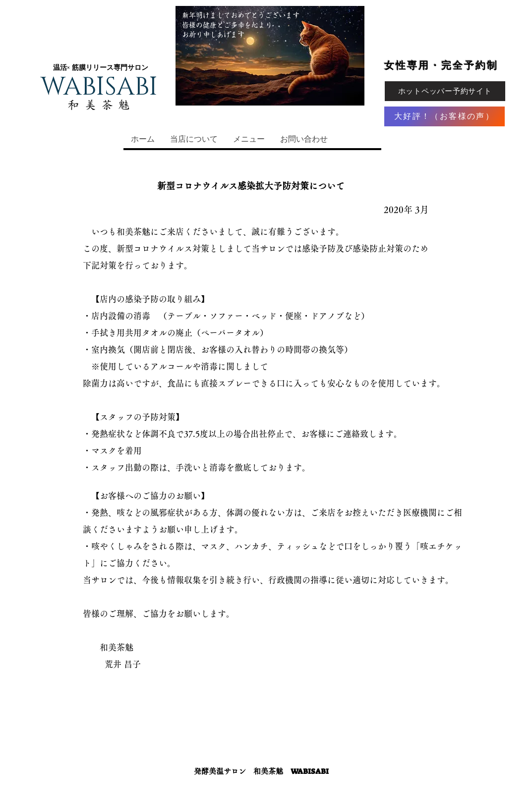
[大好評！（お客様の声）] (444, 116)
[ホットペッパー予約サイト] (445, 91)
